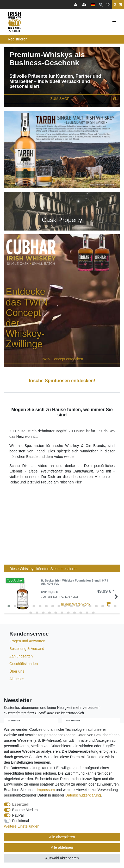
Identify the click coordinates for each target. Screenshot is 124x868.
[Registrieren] (85, 5)
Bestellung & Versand (27, 649)
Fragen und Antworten (27, 641)
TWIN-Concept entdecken (62, 359)
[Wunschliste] (108, 5)
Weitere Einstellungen (22, 826)
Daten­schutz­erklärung (83, 795)
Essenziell (20, 804)
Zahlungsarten (21, 656)
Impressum (46, 790)
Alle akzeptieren (62, 837)
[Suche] (101, 5)
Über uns (17, 671)
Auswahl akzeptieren (62, 858)
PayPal (18, 815)
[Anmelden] (76, 5)
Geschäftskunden (24, 664)
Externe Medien (25, 810)
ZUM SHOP (83, 99)
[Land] (93, 5)
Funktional (21, 821)
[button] (13, 149)
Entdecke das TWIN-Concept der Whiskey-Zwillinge (28, 318)
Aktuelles (17, 679)
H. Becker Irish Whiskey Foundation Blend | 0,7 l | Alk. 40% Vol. (75, 582)
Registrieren (18, 39)
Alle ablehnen (62, 847)
